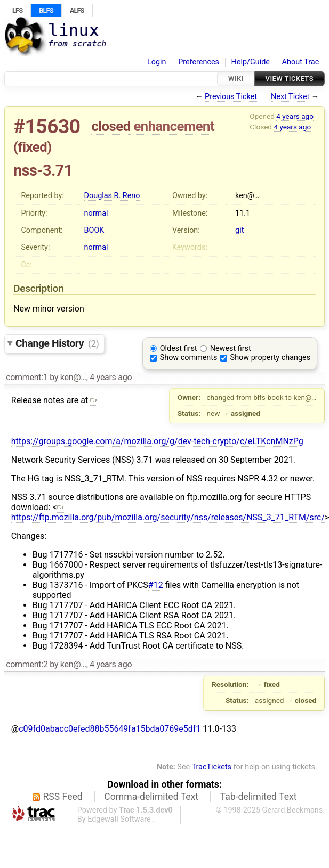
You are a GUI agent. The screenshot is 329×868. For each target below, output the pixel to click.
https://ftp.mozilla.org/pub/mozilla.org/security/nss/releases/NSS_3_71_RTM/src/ (168, 512)
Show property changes (270, 358)
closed (111, 126)
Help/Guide (251, 62)
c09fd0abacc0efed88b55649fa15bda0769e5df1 (110, 729)
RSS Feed (63, 797)
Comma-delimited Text (151, 797)
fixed (33, 147)
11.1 (243, 213)
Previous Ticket (231, 97)
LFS (17, 10)
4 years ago (295, 116)
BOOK (94, 230)
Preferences (199, 62)
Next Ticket (290, 97)
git (239, 230)
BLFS (46, 10)
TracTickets (211, 767)
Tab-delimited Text (259, 797)
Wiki (236, 79)
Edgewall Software (119, 819)
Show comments (189, 358)
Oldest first (179, 349)
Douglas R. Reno (112, 196)
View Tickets (290, 79)
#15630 (47, 126)
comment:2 (27, 664)
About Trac (301, 62)
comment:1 (27, 377)
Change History (57, 343)
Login (157, 62)
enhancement (174, 126)
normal (96, 213)
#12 (156, 585)
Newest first (231, 349)
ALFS (77, 10)
